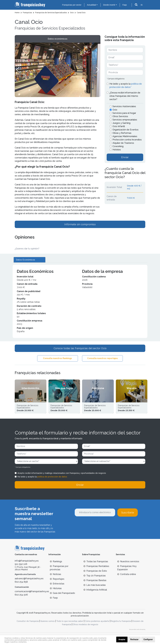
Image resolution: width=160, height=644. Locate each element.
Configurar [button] (148, 639)
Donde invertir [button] (109, 5)
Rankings (56, 561)
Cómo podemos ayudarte (97, 621)
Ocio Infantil (119, 126)
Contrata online (127, 574)
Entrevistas (57, 584)
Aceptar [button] (122, 639)
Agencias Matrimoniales (125, 136)
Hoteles (117, 150)
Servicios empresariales (125, 120)
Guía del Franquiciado (62, 593)
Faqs (125, 5)
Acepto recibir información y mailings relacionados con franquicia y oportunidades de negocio (62, 473)
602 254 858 (21, 582)
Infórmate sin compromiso (80, 224)
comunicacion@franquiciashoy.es (32, 591)
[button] (97, 70)
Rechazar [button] (134, 639)
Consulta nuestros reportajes (102, 358)
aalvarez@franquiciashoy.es (29, 579)
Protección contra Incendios (127, 140)
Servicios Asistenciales (124, 106)
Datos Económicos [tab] (25, 260)
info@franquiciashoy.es (27, 561)
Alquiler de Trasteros (123, 143)
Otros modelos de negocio (85, 624)
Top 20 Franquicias (95, 576)
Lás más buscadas (95, 585)
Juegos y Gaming (121, 123)
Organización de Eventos (125, 130)
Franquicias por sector (72, 5)
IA (142, 5)
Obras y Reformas (122, 133)
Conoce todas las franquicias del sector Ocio (80, 348)
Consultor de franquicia (28, 621)
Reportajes (57, 579)
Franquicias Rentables (96, 566)
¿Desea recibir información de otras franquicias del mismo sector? (125, 96)
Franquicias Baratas (95, 580)
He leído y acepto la (126, 85)
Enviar (125, 157)
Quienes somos (47, 621)
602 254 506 (21, 595)
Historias (56, 588)
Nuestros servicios (128, 561)
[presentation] (96, 524)
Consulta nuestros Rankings (57, 358)
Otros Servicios (120, 116)
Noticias (55, 574)
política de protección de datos (52, 477)
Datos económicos (58, 39)
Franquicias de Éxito (95, 571)
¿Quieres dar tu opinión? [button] (27, 249)
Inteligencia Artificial (95, 590)
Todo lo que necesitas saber (70, 621)
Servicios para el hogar (124, 113)
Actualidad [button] (91, 5)
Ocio (115, 110)
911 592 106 (21, 564)
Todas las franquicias (96, 561)
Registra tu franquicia (121, 621)
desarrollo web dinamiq (137, 629)
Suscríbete (128, 513)
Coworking (118, 146)
